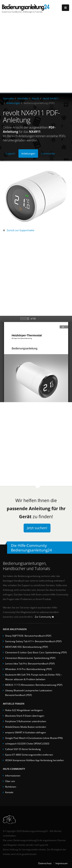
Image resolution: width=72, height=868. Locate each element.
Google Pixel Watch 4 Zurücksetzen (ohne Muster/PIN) (34, 738)
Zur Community (44, 617)
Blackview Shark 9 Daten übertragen (25, 716)
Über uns (10, 781)
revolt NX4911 (51, 98)
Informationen (13, 776)
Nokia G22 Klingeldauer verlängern (24, 710)
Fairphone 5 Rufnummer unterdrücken (26, 721)
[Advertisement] (36, 55)
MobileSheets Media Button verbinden (26, 727)
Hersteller (23, 98)
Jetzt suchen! (37, 528)
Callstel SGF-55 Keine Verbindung (23, 749)
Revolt (36, 98)
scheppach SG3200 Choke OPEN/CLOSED (27, 743)
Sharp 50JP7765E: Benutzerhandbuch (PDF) (28, 636)
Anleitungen (13, 103)
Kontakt (9, 792)
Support (10, 153)
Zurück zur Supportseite (20, 230)
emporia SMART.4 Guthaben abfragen (26, 732)
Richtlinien (11, 787)
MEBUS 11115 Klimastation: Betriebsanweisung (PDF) (34, 685)
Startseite (8, 98)
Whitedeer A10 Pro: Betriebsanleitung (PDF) (29, 669)
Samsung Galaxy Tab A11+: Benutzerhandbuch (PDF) (33, 641)
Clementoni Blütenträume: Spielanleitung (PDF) (30, 658)
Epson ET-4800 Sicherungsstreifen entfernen (29, 755)
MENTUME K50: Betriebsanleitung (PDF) (27, 647)
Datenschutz (45, 863)
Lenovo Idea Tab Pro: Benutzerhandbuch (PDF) (30, 663)
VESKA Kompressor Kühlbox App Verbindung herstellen (34, 760)
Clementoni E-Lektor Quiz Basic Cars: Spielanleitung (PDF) (36, 652)
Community (48, 153)
